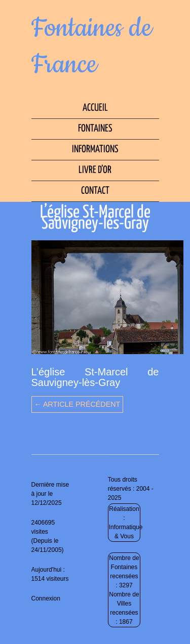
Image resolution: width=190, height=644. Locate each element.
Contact (95, 191)
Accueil (95, 108)
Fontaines (95, 129)
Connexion (46, 598)
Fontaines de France (92, 47)
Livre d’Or (95, 170)
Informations (95, 149)
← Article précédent (78, 404)
